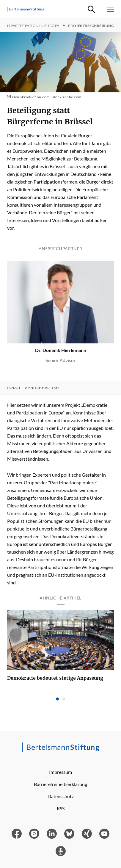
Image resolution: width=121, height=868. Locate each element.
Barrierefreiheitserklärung (60, 784)
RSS (61, 808)
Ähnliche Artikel (43, 388)
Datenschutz (61, 796)
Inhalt (14, 388)
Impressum (60, 772)
